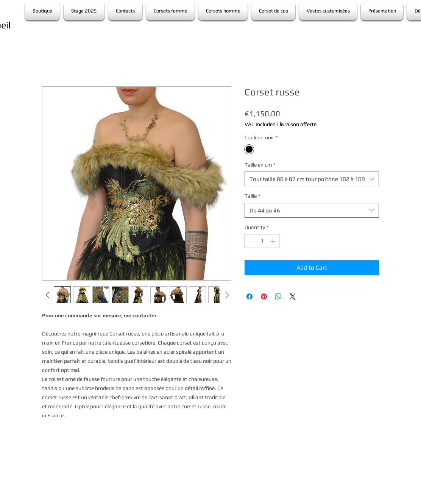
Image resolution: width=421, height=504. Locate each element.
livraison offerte (298, 124)
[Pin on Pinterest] (264, 296)
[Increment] (274, 241)
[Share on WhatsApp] (278, 296)
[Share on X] (293, 296)
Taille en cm (260, 165)
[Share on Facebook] (249, 296)
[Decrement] (250, 241)
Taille (253, 196)
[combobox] (312, 179)
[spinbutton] (262, 241)
